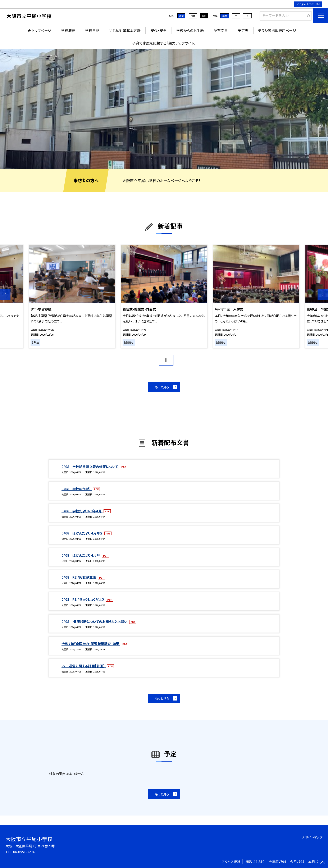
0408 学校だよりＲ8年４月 (82, 511)
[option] (164, 109)
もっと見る (162, 387)
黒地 (204, 16)
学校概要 (68, 30)
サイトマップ (314, 837)
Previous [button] (5, 294)
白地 (193, 16)
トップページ (42, 30)
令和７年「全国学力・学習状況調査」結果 (91, 644)
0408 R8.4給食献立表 (79, 577)
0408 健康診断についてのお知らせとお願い (95, 621)
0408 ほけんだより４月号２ (82, 533)
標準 (225, 16)
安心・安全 (158, 30)
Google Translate (308, 4)
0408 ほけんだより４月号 (81, 555)
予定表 (243, 30)
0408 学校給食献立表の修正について (90, 467)
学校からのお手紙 (190, 30)
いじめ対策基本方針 (125, 30)
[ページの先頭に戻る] (323, 863)
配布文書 (221, 30)
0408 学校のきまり (77, 489)
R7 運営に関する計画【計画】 (84, 666)
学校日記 (92, 30)
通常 (181, 16)
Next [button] (323, 294)
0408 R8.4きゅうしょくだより (83, 599)
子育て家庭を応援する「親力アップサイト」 (164, 43)
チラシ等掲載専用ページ (277, 30)
